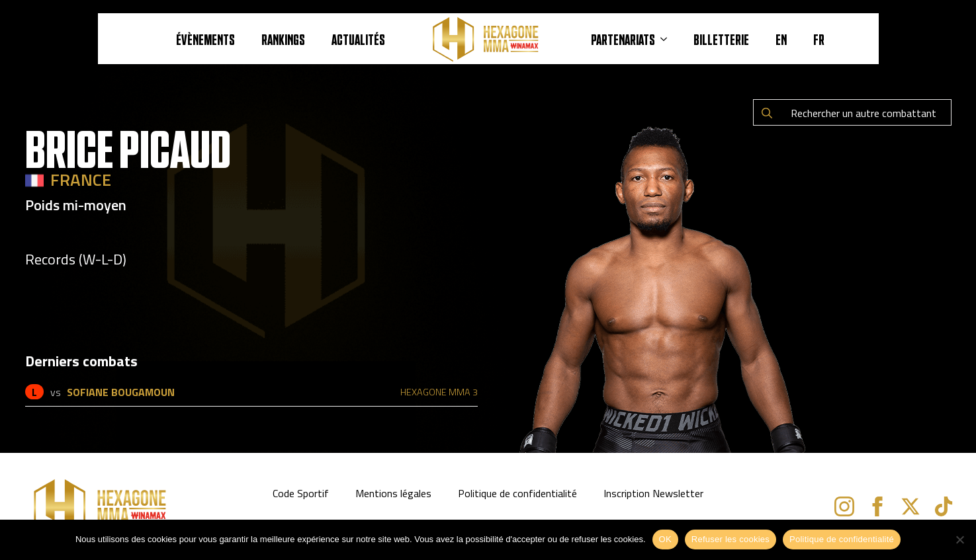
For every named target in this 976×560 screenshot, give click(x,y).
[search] (767, 113)
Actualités (358, 39)
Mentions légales (393, 493)
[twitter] (910, 506)
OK (665, 539)
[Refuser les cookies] (959, 540)
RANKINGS (283, 39)
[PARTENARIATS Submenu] (668, 39)
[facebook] (877, 506)
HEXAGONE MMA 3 (439, 392)
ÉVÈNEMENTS (205, 39)
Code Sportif (301, 493)
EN (781, 39)
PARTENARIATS (623, 39)
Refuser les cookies (731, 539)
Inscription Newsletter (653, 493)
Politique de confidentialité (517, 493)
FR (819, 39)
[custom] (944, 506)
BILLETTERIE (721, 39)
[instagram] (844, 506)
